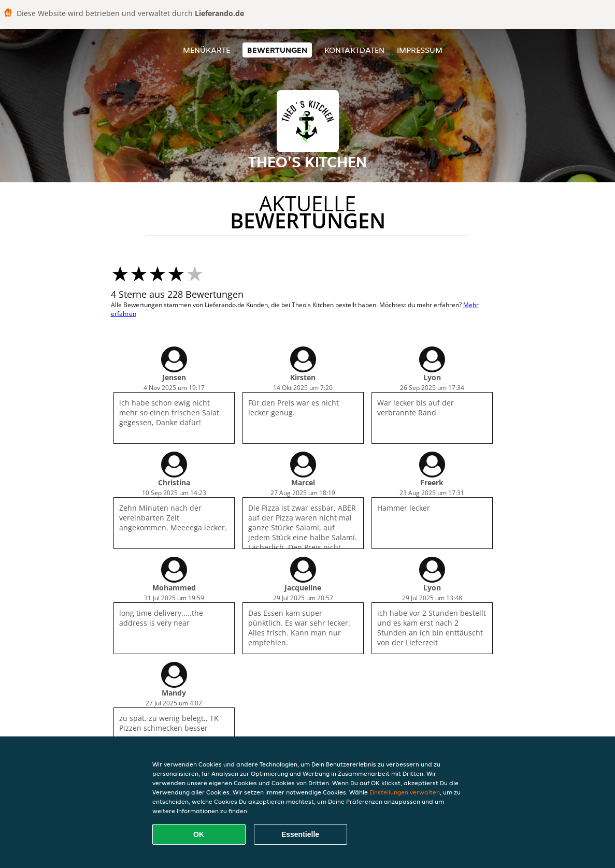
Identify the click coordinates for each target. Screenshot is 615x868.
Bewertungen (277, 50)
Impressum (420, 50)
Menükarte (206, 50)
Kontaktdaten (354, 50)
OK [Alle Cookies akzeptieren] (199, 834)
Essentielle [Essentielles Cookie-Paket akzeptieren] (300, 834)
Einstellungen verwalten (405, 792)
